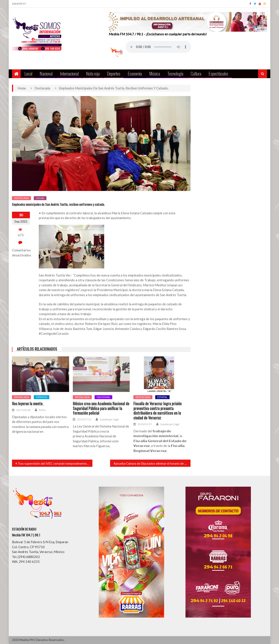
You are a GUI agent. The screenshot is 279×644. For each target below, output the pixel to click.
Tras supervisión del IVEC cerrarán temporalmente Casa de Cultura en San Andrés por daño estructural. (55, 463)
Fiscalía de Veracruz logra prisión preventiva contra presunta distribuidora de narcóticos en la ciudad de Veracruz (157, 411)
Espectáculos (218, 73)
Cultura (196, 73)
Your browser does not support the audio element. (158, 47)
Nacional (46, 73)
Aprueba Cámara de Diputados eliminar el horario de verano (152, 463)
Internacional (69, 73)
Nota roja (93, 73)
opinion (42, 397)
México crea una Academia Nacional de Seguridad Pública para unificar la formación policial (101, 408)
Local (28, 73)
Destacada (21, 198)
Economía (135, 73)
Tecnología (175, 73)
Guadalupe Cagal (109, 419)
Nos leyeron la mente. (28, 404)
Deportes (114, 73)
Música (155, 73)
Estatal (162, 397)
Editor (42, 410)
